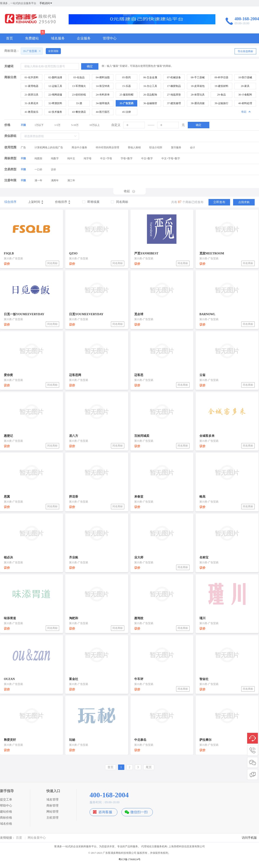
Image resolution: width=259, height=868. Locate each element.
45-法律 (126, 112)
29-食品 (221, 95)
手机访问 (46, 3)
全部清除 (53, 51)
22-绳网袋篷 (55, 95)
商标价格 (6, 818)
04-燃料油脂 (103, 77)
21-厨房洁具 (32, 95)
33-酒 (79, 103)
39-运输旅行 (221, 103)
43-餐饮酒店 (79, 112)
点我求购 (244, 202)
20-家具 (245, 86)
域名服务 (58, 38)
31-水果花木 (32, 103)
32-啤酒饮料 (55, 103)
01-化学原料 (32, 77)
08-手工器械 (198, 77)
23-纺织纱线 (79, 95)
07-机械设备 (174, 77)
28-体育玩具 (198, 95)
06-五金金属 (150, 77)
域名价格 (6, 824)
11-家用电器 (32, 86)
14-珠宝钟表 (103, 86)
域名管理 (52, 800)
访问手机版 (249, 838)
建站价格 (6, 812)
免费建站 (32, 38)
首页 (9, 38)
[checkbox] (91, 202)
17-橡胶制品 (174, 86)
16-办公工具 (150, 86)
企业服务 (84, 38)
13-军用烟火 (79, 86)
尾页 (149, 767)
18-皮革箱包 (198, 86)
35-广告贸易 (126, 103)
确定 (199, 125)
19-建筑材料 (221, 86)
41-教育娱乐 (32, 112)
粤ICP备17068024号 (130, 859)
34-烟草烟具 (103, 103)
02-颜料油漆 (55, 77)
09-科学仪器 (221, 77)
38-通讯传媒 (198, 103)
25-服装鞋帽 (126, 95)
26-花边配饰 (150, 95)
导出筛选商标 (245, 51)
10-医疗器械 (245, 77)
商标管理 (52, 806)
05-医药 (126, 77)
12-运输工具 (55, 86)
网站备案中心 (37, 838)
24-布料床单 (103, 95)
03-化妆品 (79, 77)
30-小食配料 (245, 95)
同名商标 (52, 263)
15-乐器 (126, 86)
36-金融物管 (150, 103)
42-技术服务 (55, 112)
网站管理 (52, 812)
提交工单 (6, 800)
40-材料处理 (245, 103)
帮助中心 (6, 806)
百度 (19, 838)
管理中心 (110, 38)
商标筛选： (12, 51)
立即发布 (219, 202)
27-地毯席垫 (174, 95)
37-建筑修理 (174, 103)
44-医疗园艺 (103, 112)
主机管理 (52, 818)
